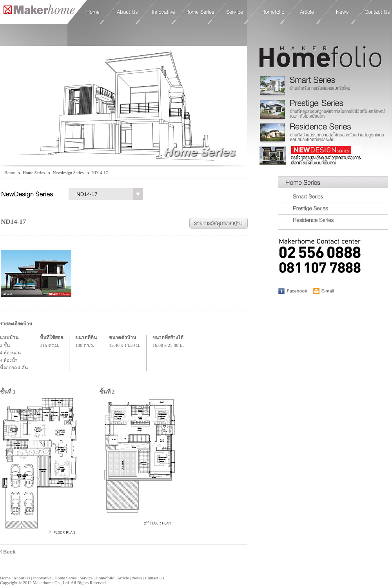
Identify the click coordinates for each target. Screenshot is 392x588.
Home (37, 12)
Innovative (164, 12)
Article (307, 12)
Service (235, 12)
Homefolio (273, 12)
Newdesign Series (68, 172)
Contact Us (377, 12)
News (343, 12)
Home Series (200, 12)
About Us (127, 12)
